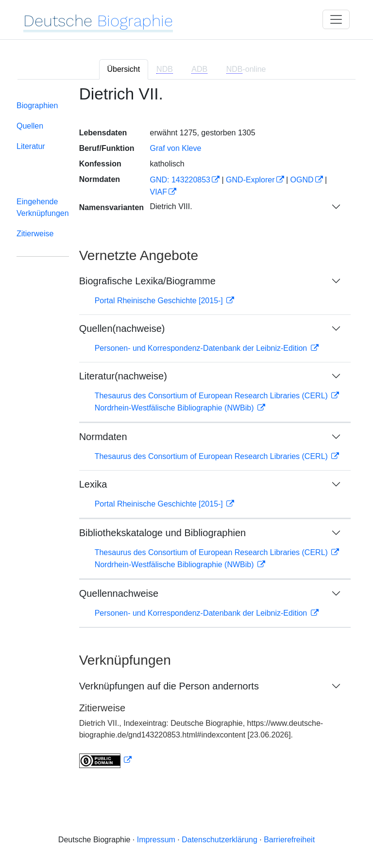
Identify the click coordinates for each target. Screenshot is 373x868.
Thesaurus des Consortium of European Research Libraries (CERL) (212, 396)
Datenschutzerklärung (220, 840)
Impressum (156, 840)
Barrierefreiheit (289, 840)
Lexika (93, 484)
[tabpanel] (186, 433)
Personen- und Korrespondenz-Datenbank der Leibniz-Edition (202, 348)
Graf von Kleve (175, 148)
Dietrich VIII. (171, 206)
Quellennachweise (119, 593)
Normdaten (103, 437)
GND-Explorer (250, 180)
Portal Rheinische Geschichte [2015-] (160, 301)
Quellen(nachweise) (122, 328)
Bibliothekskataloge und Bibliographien (163, 533)
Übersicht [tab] (124, 69)
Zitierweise (35, 234)
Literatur (31, 146)
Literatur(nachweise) (123, 376)
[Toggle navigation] (336, 19)
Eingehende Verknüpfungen (43, 207)
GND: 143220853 (180, 180)
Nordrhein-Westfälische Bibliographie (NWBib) (175, 408)
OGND (302, 180)
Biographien (37, 106)
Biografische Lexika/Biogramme (147, 281)
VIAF (158, 192)
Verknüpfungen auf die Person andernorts (169, 686)
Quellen (30, 126)
